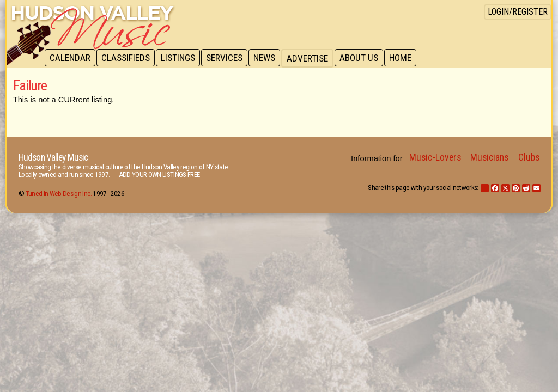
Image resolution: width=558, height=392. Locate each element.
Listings (181, 58)
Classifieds (127, 58)
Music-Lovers (435, 157)
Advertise (313, 58)
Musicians (489, 157)
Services (228, 58)
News (269, 58)
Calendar (71, 58)
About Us (365, 58)
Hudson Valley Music (53, 157)
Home (407, 58)
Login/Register (518, 12)
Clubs (529, 157)
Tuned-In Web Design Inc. (59, 194)
